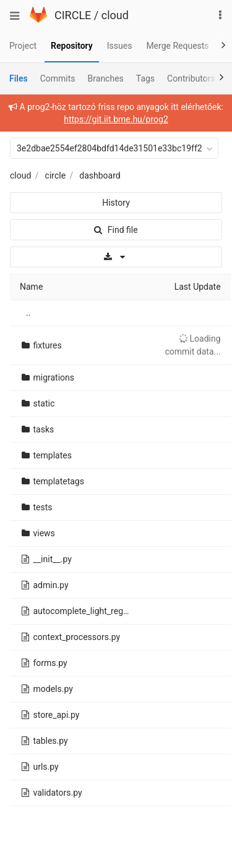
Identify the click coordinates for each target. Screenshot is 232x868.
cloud (115, 15)
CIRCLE (73, 15)
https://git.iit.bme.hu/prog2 (116, 119)
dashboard (100, 175)
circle (56, 175)
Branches (106, 78)
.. (28, 313)
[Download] (116, 257)
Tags (145, 78)
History (116, 203)
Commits (58, 78)
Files (19, 78)
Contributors (191, 78)
